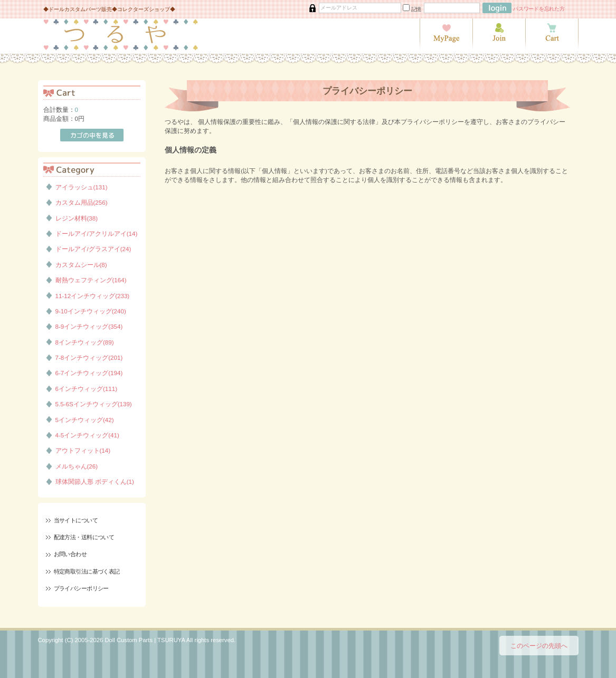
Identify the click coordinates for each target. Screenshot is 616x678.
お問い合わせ (70, 554)
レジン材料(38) (77, 218)
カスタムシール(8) (81, 265)
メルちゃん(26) (77, 466)
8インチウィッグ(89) (85, 342)
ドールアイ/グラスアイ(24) (93, 249)
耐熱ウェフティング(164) (91, 280)
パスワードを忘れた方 (539, 9)
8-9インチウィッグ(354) (89, 326)
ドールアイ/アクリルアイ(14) (97, 233)
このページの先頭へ (539, 646)
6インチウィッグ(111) (87, 389)
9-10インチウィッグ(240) (91, 311)
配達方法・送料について (84, 537)
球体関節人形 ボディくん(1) (95, 481)
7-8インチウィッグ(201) (89, 357)
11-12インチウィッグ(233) (93, 296)
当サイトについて (76, 520)
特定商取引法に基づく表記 (87, 571)
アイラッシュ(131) (82, 187)
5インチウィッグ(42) (85, 420)
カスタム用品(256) (82, 202)
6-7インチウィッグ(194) (89, 373)
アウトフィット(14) (83, 450)
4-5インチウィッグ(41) (87, 435)
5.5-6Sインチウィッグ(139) (94, 404)
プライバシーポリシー (81, 588)
